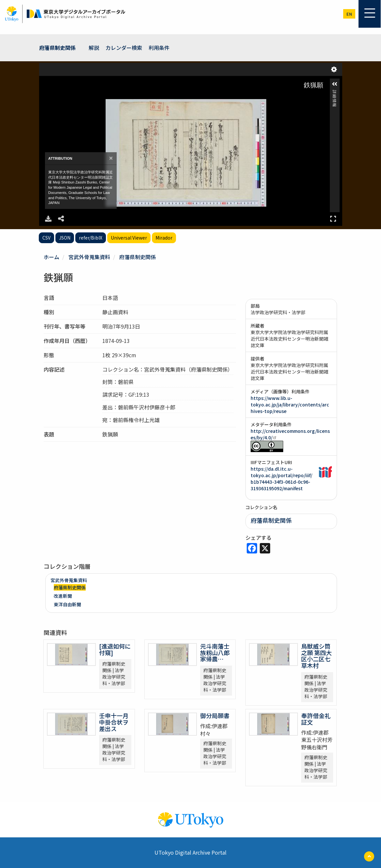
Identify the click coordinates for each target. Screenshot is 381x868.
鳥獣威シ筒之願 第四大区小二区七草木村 (316, 656)
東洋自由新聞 (67, 604)
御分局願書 (221, 715)
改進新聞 (63, 596)
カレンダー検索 (124, 48)
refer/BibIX (91, 238)
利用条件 (159, 48)
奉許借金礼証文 (316, 719)
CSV (46, 238)
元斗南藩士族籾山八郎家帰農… (215, 653)
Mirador (164, 238)
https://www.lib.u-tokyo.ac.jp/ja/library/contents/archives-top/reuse (290, 405)
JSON (65, 238)
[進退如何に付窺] (115, 649)
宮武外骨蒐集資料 (89, 257)
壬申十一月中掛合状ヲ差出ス (114, 722)
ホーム (51, 257)
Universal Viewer (129, 238)
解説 (94, 48)
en (349, 14)
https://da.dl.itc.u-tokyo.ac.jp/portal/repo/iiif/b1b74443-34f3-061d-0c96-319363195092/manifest (281, 478)
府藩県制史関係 (57, 48)
